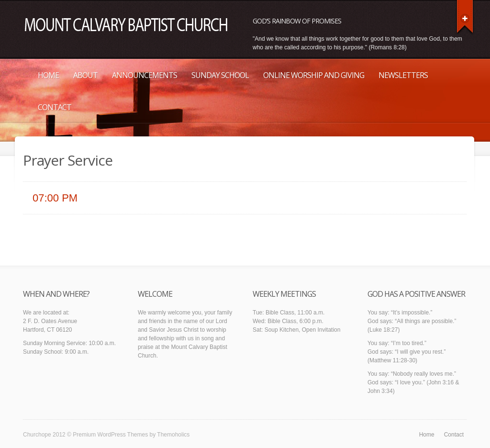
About (85, 75)
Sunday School (220, 75)
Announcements (145, 75)
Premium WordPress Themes (110, 435)
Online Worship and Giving (314, 75)
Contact (55, 107)
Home (48, 75)
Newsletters (403, 75)
